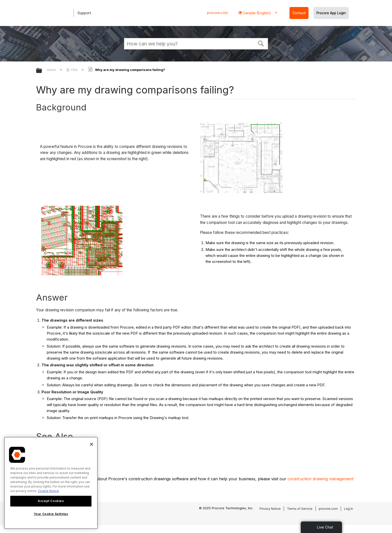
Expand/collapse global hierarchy (42, 71)
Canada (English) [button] (256, 13)
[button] (261, 43)
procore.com (217, 13)
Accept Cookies (51, 501)
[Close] (91, 444)
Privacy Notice (270, 509)
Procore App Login (331, 13)
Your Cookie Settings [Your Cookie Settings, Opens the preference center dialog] (51, 514)
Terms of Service (300, 509)
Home (52, 70)
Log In (348, 509)
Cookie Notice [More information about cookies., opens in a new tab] (48, 491)
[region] (51, 483)
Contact (299, 13)
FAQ (72, 70)
